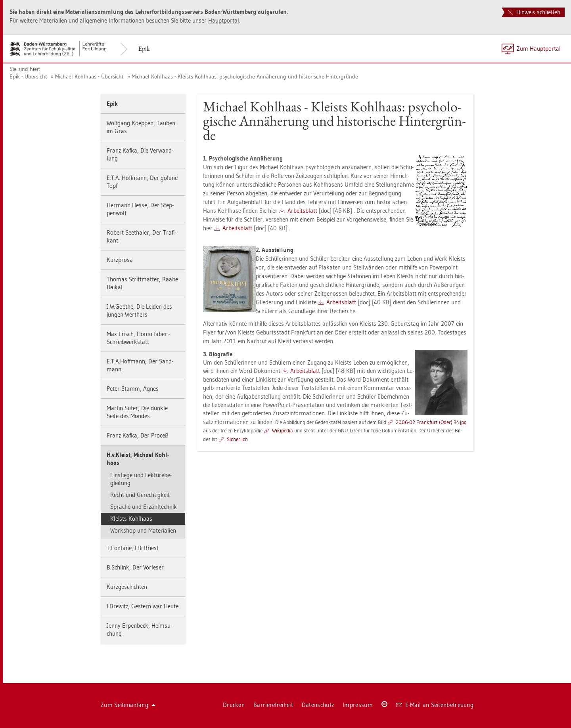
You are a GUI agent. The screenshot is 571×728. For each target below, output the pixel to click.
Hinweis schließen (534, 12)
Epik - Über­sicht (28, 76)
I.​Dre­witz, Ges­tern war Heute (143, 606)
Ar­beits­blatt (302, 211)
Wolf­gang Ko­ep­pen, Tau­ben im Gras (141, 127)
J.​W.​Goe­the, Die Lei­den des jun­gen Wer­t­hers (139, 310)
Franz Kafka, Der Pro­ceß (138, 435)
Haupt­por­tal (224, 20)
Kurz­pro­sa (120, 260)
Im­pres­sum (358, 705)
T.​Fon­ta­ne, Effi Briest (133, 548)
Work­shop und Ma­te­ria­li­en (143, 530)
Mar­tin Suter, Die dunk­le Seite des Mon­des (137, 412)
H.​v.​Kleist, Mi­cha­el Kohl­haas (138, 459)
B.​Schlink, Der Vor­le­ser (135, 567)
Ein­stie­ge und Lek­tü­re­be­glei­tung (141, 479)
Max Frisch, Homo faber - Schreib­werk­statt (138, 338)
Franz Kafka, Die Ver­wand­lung (140, 154)
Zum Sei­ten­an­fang (128, 705)
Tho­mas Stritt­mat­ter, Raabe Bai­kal (142, 283)
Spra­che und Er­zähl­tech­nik (144, 507)
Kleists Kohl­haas (131, 519)
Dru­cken (234, 705)
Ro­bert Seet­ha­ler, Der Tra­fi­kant (141, 236)
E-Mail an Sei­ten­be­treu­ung (435, 705)
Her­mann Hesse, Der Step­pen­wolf (140, 209)
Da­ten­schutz (318, 705)
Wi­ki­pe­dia (283, 430)
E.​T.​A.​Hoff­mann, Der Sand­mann (140, 365)
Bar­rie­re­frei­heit (273, 705)
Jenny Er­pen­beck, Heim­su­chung (139, 630)
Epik (144, 49)
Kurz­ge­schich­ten (127, 587)
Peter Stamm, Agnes (133, 389)
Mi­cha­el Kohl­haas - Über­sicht (89, 76)
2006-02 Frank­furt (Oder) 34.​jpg (431, 422)
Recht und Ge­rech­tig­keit (140, 495)
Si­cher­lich (237, 439)
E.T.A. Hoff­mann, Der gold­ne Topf (142, 182)
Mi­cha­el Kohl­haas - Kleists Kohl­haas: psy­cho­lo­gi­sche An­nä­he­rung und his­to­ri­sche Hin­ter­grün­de (245, 76)
